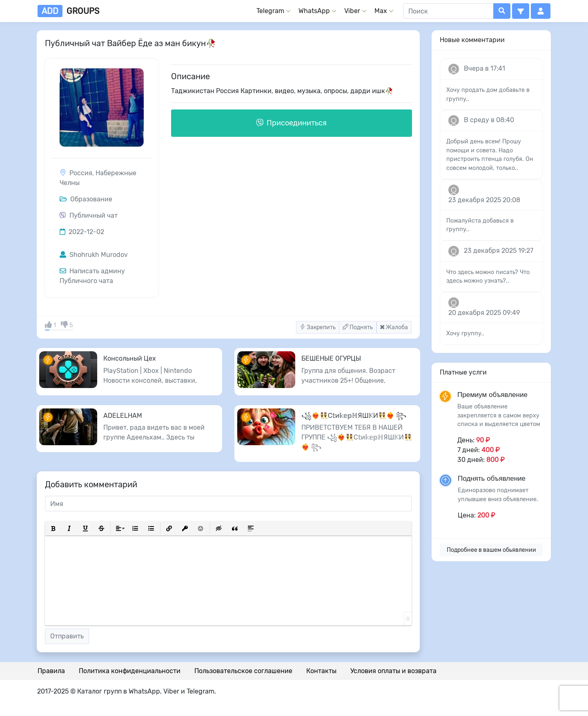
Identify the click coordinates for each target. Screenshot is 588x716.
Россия (81, 173)
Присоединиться (291, 123)
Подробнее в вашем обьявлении (491, 550)
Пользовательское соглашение (243, 671)
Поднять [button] (358, 327)
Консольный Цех (130, 358)
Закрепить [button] (318, 327)
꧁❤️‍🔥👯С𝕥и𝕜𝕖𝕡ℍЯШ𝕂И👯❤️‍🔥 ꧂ (354, 416)
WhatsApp (314, 11)
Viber (352, 11)
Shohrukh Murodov (94, 255)
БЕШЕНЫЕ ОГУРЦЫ (331, 358)
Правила (51, 671)
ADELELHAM (123, 416)
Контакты (321, 671)
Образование (86, 199)
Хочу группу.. (465, 333)
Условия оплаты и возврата (393, 671)
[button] (521, 11)
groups (68, 11)
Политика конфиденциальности (130, 671)
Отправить (67, 636)
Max (381, 11)
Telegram (270, 11)
